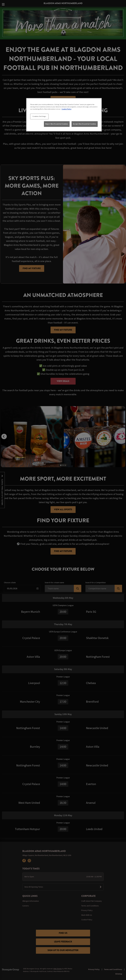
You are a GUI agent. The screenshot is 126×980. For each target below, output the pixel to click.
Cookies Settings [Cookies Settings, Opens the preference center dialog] (39, 116)
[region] (64, 115)
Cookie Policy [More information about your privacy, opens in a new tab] (66, 109)
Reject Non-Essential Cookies (57, 124)
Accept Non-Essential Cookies (85, 124)
